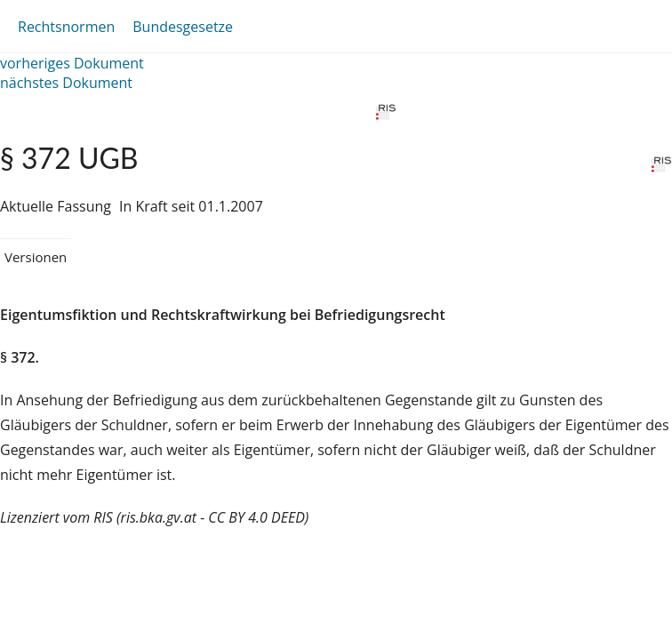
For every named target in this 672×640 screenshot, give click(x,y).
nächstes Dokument (66, 83)
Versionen (36, 257)
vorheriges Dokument (72, 63)
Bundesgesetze (183, 27)
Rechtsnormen (66, 27)
